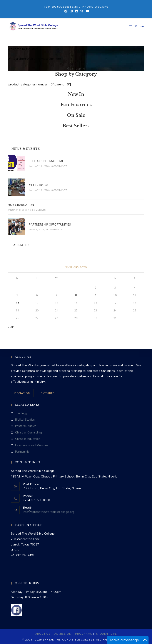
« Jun (11, 327)
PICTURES (48, 393)
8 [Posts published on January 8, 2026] (76, 295)
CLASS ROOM (39, 185)
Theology (21, 413)
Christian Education (28, 439)
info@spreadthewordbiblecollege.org (49, 512)
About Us (43, 634)
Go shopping (76, 68)
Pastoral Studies (26, 426)
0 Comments (59, 166)
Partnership (22, 452)
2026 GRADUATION (21, 205)
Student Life (106, 634)
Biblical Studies (25, 420)
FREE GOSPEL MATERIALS (47, 161)
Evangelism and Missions (32, 445)
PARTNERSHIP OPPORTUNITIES (50, 224)
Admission (63, 634)
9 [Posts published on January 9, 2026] (96, 295)
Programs (84, 634)
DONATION (22, 393)
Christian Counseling (28, 432)
